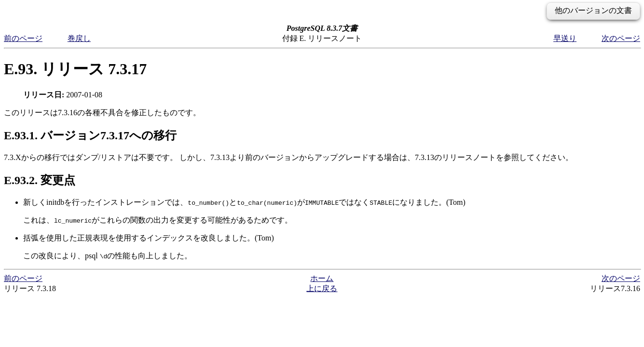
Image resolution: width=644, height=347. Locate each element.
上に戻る (322, 288)
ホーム (322, 278)
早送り (565, 38)
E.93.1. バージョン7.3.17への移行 (90, 135)
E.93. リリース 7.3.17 (75, 69)
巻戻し (79, 38)
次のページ (621, 38)
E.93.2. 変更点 (40, 180)
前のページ (23, 38)
